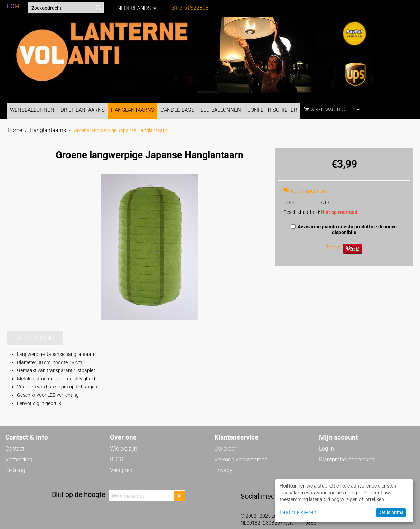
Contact (15, 449)
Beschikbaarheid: (300, 212)
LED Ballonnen (221, 110)
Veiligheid (122, 470)
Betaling (15, 470)
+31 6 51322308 (189, 8)
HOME (15, 6)
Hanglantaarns (133, 110)
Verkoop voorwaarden (241, 459)
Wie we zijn (124, 449)
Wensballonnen (32, 110)
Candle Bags (177, 110)
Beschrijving (35, 338)
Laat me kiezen (298, 512)
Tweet (333, 248)
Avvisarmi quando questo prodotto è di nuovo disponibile (344, 229)
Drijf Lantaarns (83, 110)
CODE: (290, 202)
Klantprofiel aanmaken (347, 459)
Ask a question (305, 191)
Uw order (225, 449)
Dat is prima (391, 512)
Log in (326, 449)
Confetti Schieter (272, 110)
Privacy (223, 470)
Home (15, 130)
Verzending (19, 459)
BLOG (117, 459)
